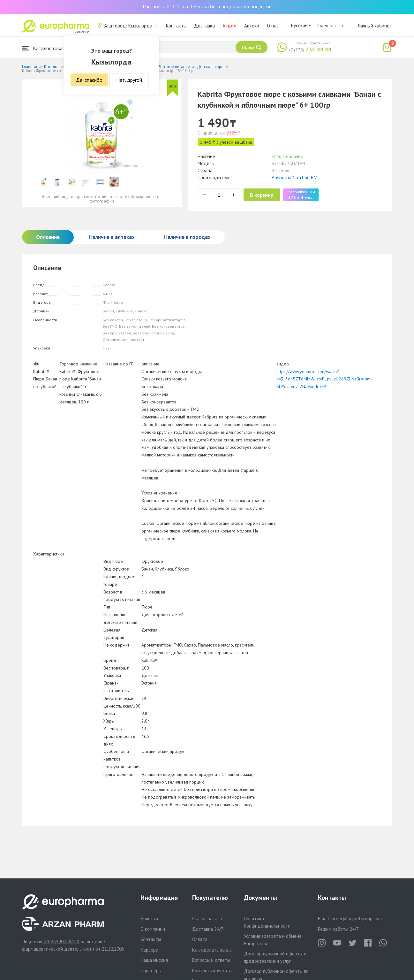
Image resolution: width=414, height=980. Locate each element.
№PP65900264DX (61, 942)
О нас (273, 26)
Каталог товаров (46, 48)
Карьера (149, 950)
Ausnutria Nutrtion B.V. (295, 177)
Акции (230, 26)
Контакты (176, 26)
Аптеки (252, 26)
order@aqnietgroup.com (357, 919)
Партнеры (151, 971)
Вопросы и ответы (211, 960)
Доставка (204, 26)
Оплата (200, 939)
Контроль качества (212, 971)
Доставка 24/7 (208, 929)
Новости (149, 919)
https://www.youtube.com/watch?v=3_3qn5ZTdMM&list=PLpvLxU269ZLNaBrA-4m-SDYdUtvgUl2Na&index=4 (324, 379)
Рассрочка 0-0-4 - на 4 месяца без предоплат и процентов (207, 6)
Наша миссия (154, 960)
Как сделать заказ (212, 950)
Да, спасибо (89, 80)
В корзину (268, 195)
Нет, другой (129, 80)
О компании (153, 929)
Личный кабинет (375, 26)
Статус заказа (330, 26)
